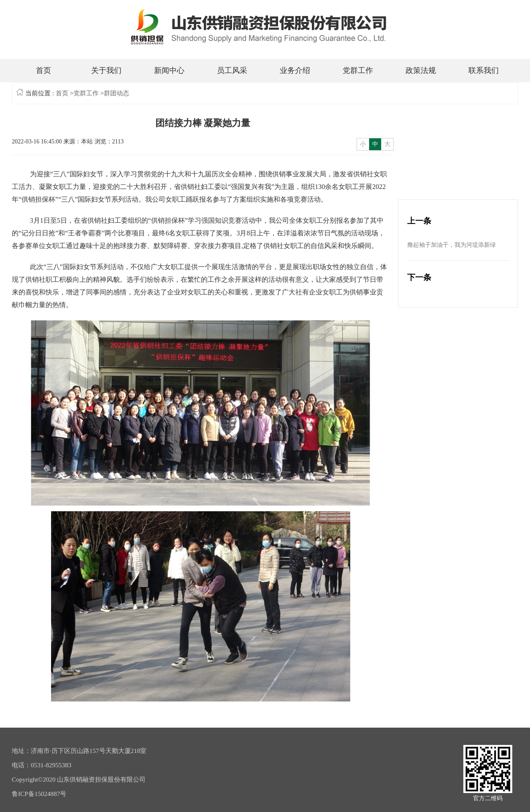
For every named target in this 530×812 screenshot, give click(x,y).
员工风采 (232, 70)
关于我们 (106, 70)
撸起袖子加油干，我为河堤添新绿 (452, 245)
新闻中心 (169, 70)
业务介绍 (295, 70)
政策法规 (421, 70)
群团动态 (116, 93)
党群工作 (358, 70)
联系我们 (484, 70)
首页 (43, 70)
